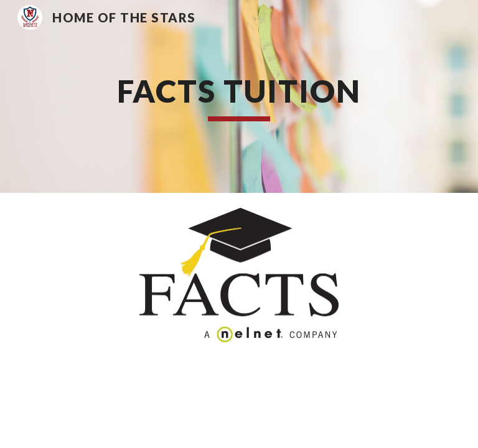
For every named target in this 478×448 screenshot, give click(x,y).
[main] (239, 96)
